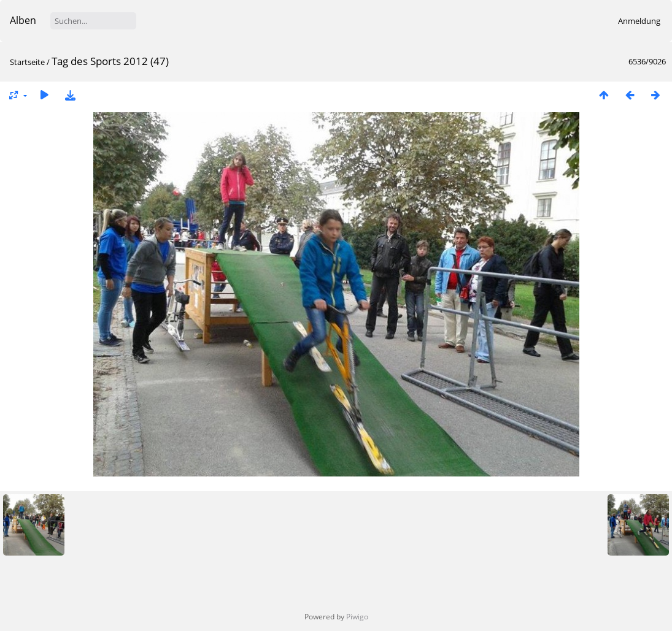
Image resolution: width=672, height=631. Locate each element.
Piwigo (357, 617)
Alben (23, 20)
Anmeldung (639, 21)
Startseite (27, 62)
